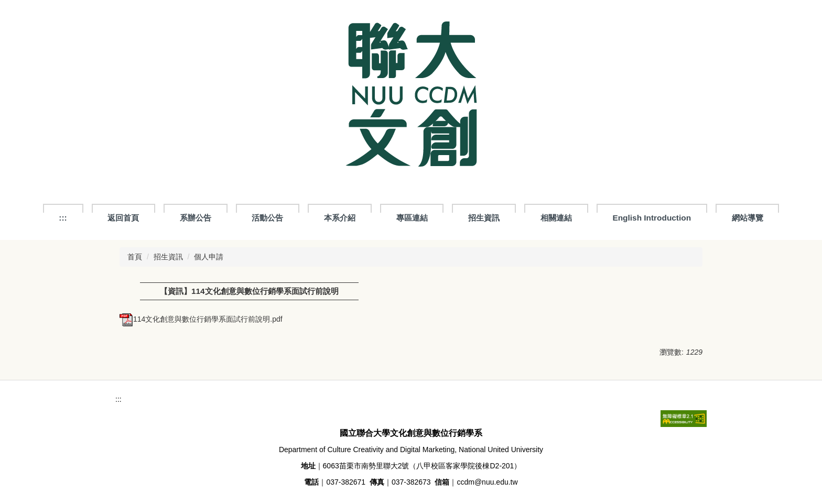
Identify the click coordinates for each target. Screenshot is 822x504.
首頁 (135, 257)
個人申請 (209, 257)
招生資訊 (168, 257)
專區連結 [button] (412, 218)
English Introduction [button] (652, 218)
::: (63, 218)
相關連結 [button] (556, 218)
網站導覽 (748, 218)
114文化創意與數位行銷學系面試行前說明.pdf (201, 319)
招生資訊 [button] (484, 218)
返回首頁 (123, 218)
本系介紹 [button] (340, 218)
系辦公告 (196, 218)
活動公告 (267, 218)
